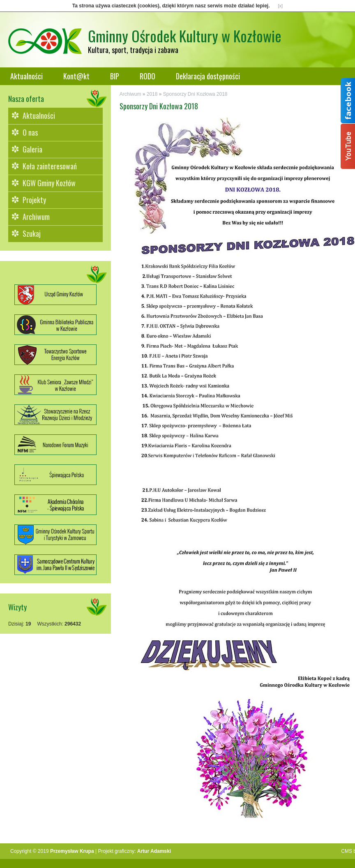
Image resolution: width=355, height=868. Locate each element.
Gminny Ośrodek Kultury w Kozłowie (185, 36)
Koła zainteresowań (50, 166)
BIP (115, 76)
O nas (30, 132)
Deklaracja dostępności (208, 76)
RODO (148, 76)
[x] (281, 6)
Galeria (32, 149)
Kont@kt (76, 76)
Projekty (34, 200)
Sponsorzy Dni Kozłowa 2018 (195, 94)
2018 (152, 94)
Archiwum (36, 217)
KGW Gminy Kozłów (49, 183)
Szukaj (32, 233)
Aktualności (27, 76)
